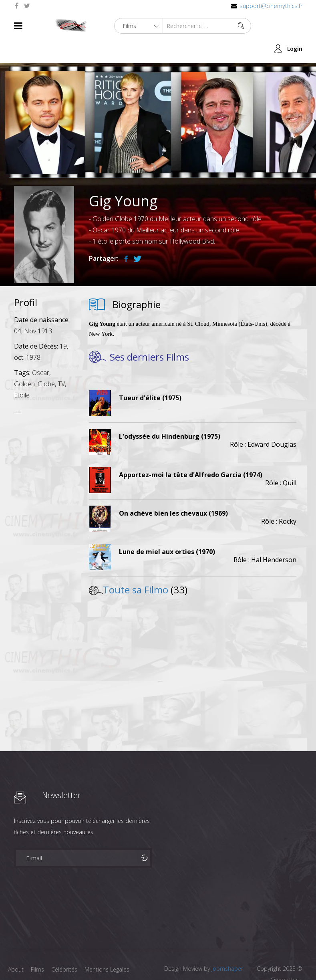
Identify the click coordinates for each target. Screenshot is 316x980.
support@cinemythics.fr (271, 6)
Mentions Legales (109, 947)
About (16, 947)
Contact (18, 959)
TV (61, 361)
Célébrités (66, 947)
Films (38, 947)
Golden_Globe (34, 361)
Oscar (41, 350)
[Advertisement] (44, 519)
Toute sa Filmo (136, 567)
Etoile (22, 372)
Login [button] (295, 26)
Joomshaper (227, 946)
